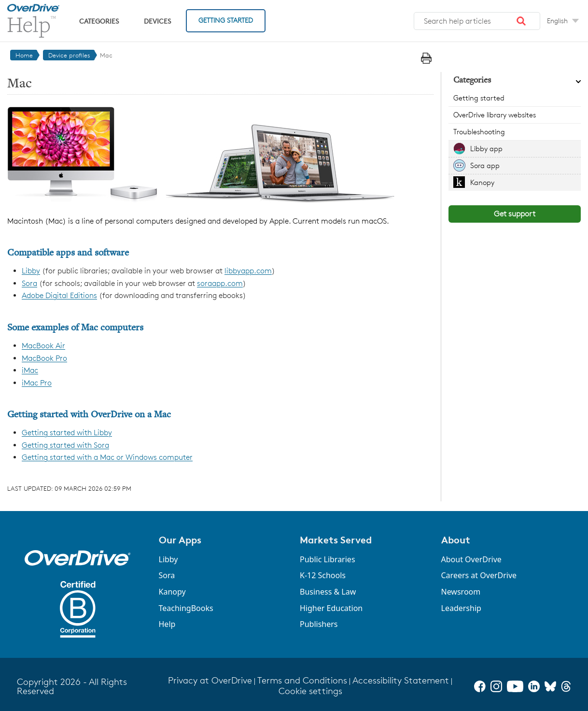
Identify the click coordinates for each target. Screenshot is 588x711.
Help (167, 624)
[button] (521, 21)
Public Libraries (328, 559)
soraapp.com (220, 283)
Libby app (486, 149)
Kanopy (482, 182)
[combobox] (477, 21)
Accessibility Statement (401, 680)
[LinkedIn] (534, 686)
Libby (31, 271)
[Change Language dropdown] (563, 21)
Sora (29, 283)
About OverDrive (471, 559)
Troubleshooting (479, 132)
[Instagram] (496, 686)
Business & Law (328, 592)
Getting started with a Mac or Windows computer (107, 457)
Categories (99, 21)
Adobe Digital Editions (59, 295)
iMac (30, 370)
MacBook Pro (44, 358)
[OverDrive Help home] (33, 21)
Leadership (461, 608)
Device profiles (69, 55)
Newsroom (461, 592)
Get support (515, 214)
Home (24, 55)
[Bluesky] (550, 686)
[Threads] (566, 686)
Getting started (479, 98)
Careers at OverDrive (479, 575)
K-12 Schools (323, 575)
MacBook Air (43, 346)
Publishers (319, 624)
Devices (157, 21)
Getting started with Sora (65, 445)
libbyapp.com (248, 271)
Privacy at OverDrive (210, 680)
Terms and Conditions (302, 680)
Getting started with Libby (67, 433)
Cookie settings (310, 691)
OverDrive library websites (495, 115)
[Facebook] (480, 686)
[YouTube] (515, 686)
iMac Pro (37, 383)
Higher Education (331, 608)
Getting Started (226, 20)
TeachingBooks (186, 608)
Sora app (485, 165)
